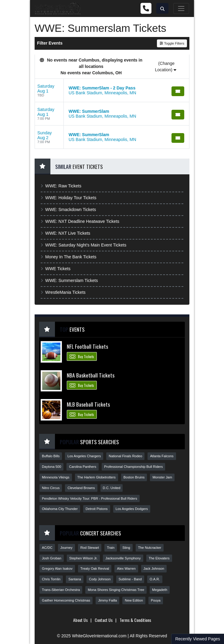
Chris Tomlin (51, 579)
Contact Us (104, 620)
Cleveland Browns (81, 488)
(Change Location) (165, 67)
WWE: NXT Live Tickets (65, 233)
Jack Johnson (154, 569)
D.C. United (112, 488)
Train (111, 548)
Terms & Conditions (135, 620)
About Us (80, 620)
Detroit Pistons (97, 509)
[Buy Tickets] (178, 91)
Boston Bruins (134, 477)
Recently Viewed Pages (198, 639)
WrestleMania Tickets (63, 292)
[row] (112, 91)
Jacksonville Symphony (123, 558)
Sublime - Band (130, 579)
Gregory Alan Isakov (57, 569)
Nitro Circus (51, 488)
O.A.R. (155, 579)
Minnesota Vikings (56, 477)
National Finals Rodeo (125, 456)
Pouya (156, 600)
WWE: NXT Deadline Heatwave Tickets (80, 221)
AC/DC (47, 548)
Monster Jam (162, 477)
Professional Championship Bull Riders (133, 467)
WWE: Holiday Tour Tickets (69, 198)
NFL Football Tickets (87, 346)
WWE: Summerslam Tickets (69, 280)
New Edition (134, 600)
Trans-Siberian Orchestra (61, 590)
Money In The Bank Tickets (69, 257)
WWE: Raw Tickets (61, 186)
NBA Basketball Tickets (91, 375)
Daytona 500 (51, 467)
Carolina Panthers (83, 467)
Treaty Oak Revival (95, 569)
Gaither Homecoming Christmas (66, 600)
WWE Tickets (56, 269)
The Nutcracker (150, 548)
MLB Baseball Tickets (88, 404)
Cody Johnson (100, 579)
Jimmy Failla (107, 600)
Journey (66, 548)
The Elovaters (159, 558)
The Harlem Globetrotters (97, 477)
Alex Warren (126, 569)
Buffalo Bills (51, 456)
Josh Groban (52, 558)
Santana (75, 579)
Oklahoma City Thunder (60, 509)
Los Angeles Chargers (84, 456)
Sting (126, 548)
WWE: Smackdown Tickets (68, 210)
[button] (162, 8)
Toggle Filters (172, 43)
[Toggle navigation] (181, 8)
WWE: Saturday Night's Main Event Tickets (83, 245)
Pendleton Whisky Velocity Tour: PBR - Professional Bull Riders (90, 498)
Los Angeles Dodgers (132, 509)
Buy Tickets (82, 356)
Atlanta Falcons (162, 456)
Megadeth (160, 590)
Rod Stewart (90, 548)
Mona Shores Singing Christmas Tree (116, 590)
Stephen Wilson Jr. (83, 558)
